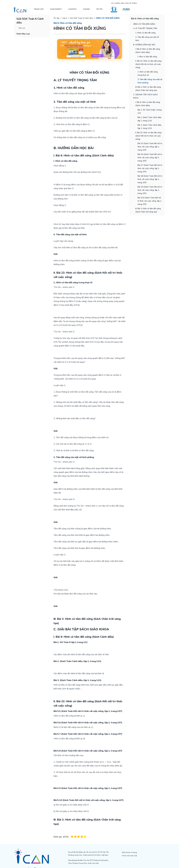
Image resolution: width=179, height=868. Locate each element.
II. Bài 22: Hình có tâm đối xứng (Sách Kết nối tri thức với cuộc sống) (148, 64)
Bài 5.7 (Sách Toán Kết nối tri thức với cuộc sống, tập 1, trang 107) (150, 168)
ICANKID (86, 9)
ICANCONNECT (56, 9)
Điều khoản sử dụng (129, 852)
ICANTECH (72, 9)
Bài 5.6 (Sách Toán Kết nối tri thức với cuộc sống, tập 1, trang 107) (150, 158)
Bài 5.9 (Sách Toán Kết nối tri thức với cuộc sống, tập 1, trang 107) (150, 190)
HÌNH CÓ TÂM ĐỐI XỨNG (108, 18)
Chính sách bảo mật (129, 856)
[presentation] (106, 762)
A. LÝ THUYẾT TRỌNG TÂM (145, 28)
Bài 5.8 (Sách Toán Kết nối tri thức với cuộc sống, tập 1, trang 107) (150, 179)
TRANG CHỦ (39, 9)
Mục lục (22, 28)
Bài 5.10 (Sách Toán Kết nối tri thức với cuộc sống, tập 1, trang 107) (150, 201)
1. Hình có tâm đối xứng (145, 33)
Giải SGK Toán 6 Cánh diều (81, 18)
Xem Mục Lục (23, 34)
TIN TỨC (99, 9)
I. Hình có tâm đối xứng (147, 57)
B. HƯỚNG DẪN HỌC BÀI (144, 45)
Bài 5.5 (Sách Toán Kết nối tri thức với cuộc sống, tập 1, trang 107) (150, 147)
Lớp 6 (65, 18)
